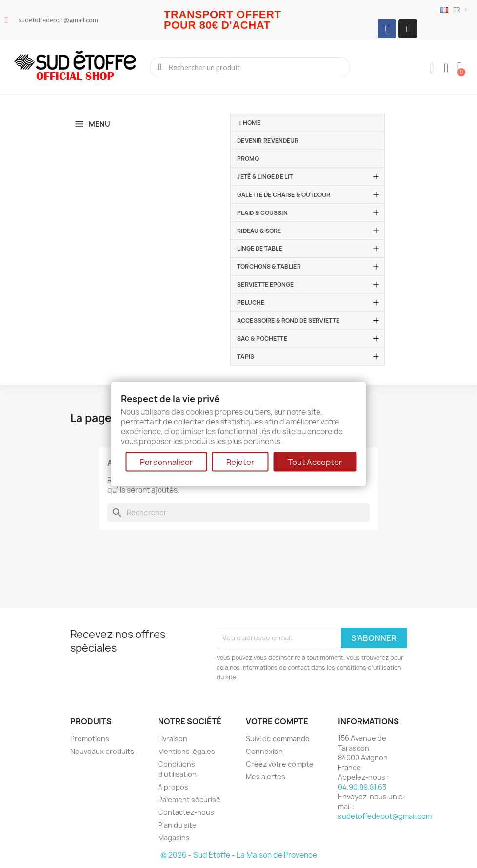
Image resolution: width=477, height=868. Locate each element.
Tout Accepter (315, 462)
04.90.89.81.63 (362, 787)
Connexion (264, 751)
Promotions (90, 739)
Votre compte (277, 721)
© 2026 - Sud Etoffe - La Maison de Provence (239, 855)
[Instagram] (408, 29)
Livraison (173, 739)
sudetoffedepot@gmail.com (385, 816)
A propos (173, 787)
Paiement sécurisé (189, 800)
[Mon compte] (432, 68)
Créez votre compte (280, 764)
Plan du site (177, 825)
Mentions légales (187, 751)
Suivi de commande (278, 739)
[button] (460, 67)
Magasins (174, 838)
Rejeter (240, 462)
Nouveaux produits (102, 751)
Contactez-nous (186, 812)
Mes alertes (266, 777)
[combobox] (251, 67)
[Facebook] (387, 29)
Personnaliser (167, 462)
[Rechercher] (238, 513)
